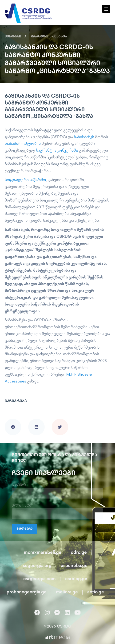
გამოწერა (24, 529)
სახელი (19, 485)
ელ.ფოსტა (21, 506)
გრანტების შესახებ (49, 37)
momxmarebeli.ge (43, 553)
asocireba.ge (74, 566)
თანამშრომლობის (23, 144)
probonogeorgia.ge (27, 592)
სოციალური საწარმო (25, 180)
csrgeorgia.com (40, 579)
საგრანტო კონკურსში (57, 151)
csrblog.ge (76, 579)
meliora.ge (67, 592)
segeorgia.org (37, 566)
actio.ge (96, 592)
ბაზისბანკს (84, 137)
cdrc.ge (79, 553)
